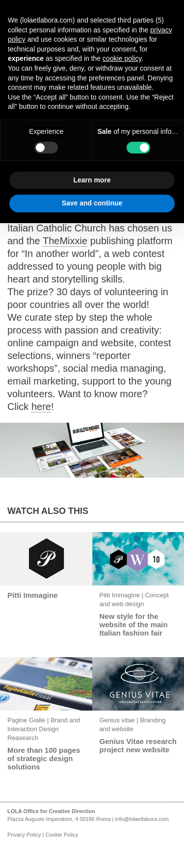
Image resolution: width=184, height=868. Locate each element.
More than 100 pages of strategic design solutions (44, 758)
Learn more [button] (92, 180)
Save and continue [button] (92, 203)
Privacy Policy (24, 835)
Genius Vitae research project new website (138, 745)
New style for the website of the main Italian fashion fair (134, 625)
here (41, 407)
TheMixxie (65, 241)
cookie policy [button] (122, 58)
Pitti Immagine (33, 595)
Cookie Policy (62, 835)
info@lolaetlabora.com (142, 819)
